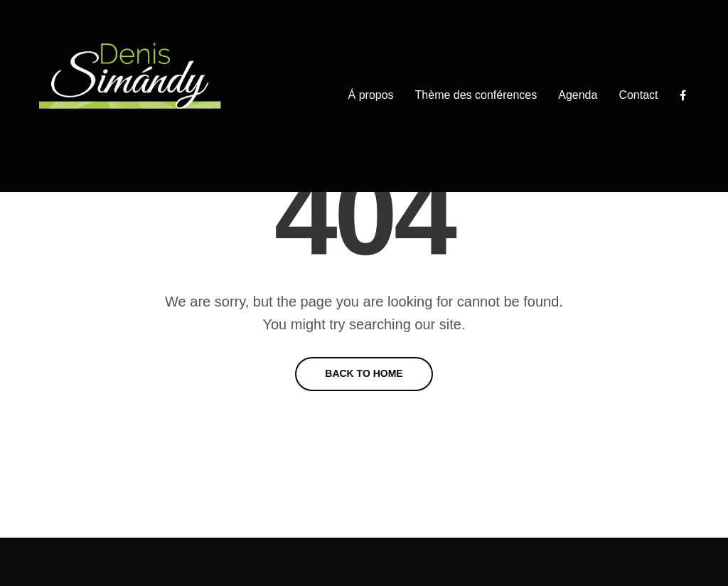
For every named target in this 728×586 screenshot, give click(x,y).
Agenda (578, 95)
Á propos (371, 95)
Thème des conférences (476, 95)
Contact (638, 95)
